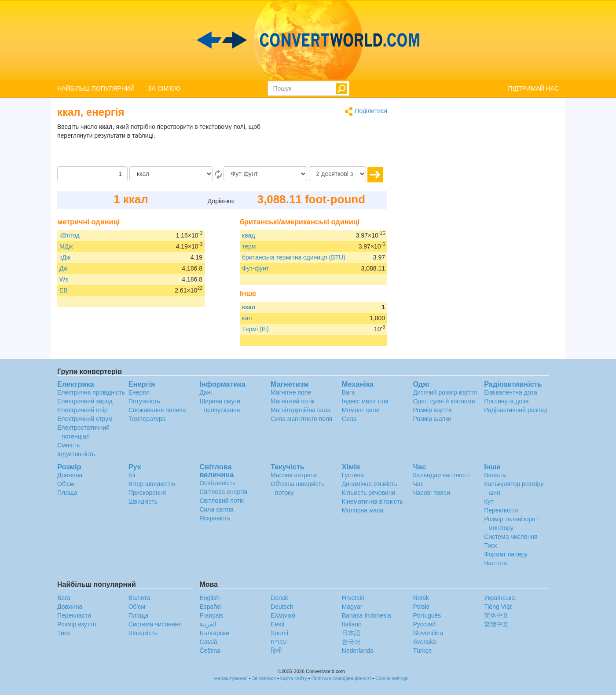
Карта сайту (294, 678)
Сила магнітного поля (301, 419)
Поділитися (366, 112)
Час (418, 484)
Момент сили (361, 410)
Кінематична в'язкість (372, 501)
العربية (208, 624)
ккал (249, 307)
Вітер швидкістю (152, 484)
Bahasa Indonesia (367, 615)
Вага (348, 392)
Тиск (490, 545)
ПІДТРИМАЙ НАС (533, 88)
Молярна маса (363, 510)
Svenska (425, 642)
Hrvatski (353, 598)
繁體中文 (496, 624)
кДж (65, 257)
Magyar (352, 607)
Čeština (210, 651)
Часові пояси (431, 493)
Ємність (68, 445)
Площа (67, 493)
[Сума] (92, 174)
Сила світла (216, 509)
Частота (495, 563)
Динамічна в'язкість (370, 484)
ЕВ (64, 290)
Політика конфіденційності (341, 678)
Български (214, 633)
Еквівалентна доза (511, 392)
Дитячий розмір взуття (445, 392)
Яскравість (215, 518)
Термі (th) (255, 329)
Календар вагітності (441, 475)
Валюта (495, 475)
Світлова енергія (223, 492)
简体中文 (496, 615)
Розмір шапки (432, 419)
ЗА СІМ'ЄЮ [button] (164, 88)
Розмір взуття (432, 410)
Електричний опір (82, 410)
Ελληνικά (283, 615)
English (209, 598)
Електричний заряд (85, 401)
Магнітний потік (293, 401)
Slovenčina (428, 633)
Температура (147, 419)
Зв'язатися (264, 678)
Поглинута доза (506, 401)
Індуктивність (76, 454)
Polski (421, 607)
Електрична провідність (91, 392)
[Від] (171, 174)
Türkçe (422, 651)
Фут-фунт (255, 268)
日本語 (351, 633)
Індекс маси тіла (365, 401)
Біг (132, 475)
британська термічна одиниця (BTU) (294, 257)
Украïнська (499, 598)
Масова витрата (293, 475)
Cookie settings (392, 678)
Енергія (139, 392)
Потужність (144, 401)
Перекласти (501, 510)
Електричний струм (85, 419)
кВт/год (70, 235)
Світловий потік (222, 501)
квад (248, 235)
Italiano (352, 624)
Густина (353, 475)
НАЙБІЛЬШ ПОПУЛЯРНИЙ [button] (96, 88)
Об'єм (66, 484)
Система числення (511, 537)
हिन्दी (276, 651)
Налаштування (231, 678)
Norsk (421, 598)
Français (211, 615)
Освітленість (217, 483)
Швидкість (143, 501)
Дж (64, 268)
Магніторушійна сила (301, 410)
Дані (205, 392)
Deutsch (282, 607)
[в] (265, 174)
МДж (66, 246)
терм (249, 246)
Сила (349, 419)
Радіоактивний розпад (516, 410)
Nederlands (358, 651)
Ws (64, 279)
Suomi (279, 633)
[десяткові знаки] (337, 174)
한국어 (351, 642)
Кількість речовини (369, 493)
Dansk (279, 598)
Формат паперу (506, 554)
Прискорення (147, 493)
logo (308, 40)
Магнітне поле (291, 392)
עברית (279, 642)
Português (427, 615)
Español (211, 607)
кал (247, 318)
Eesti (277, 624)
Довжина (70, 475)
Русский (424, 624)
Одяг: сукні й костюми (444, 401)
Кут (489, 501)
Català (208, 642)
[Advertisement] (332, 144)
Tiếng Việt (498, 607)
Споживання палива (157, 410)
